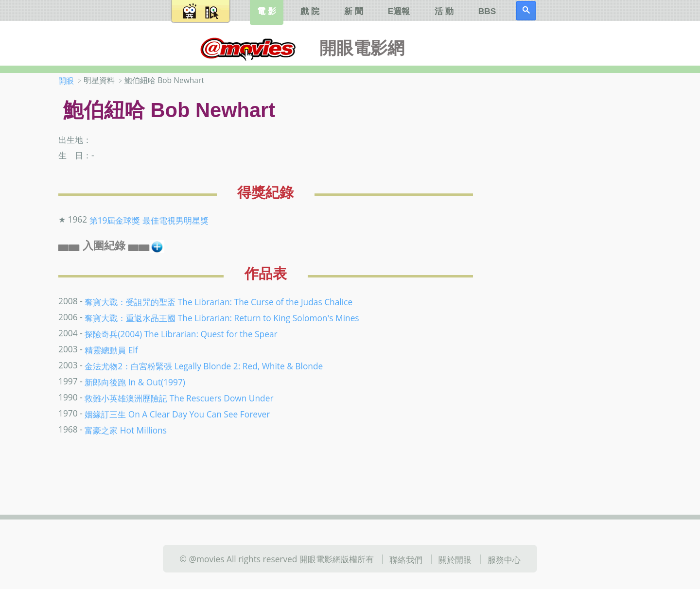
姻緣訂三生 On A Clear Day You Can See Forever (177, 414)
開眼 (66, 81)
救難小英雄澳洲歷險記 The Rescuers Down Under (179, 398)
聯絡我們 (406, 559)
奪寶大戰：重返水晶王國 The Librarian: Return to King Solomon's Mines (222, 318)
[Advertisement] (578, 228)
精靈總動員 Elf (111, 350)
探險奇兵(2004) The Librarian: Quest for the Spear (181, 334)
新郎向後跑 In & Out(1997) (135, 382)
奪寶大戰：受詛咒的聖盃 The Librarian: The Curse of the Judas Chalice (219, 302)
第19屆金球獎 (115, 220)
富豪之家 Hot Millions (126, 430)
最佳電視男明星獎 (175, 220)
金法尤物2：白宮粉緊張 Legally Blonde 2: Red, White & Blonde (204, 366)
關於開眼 (455, 559)
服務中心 (504, 559)
